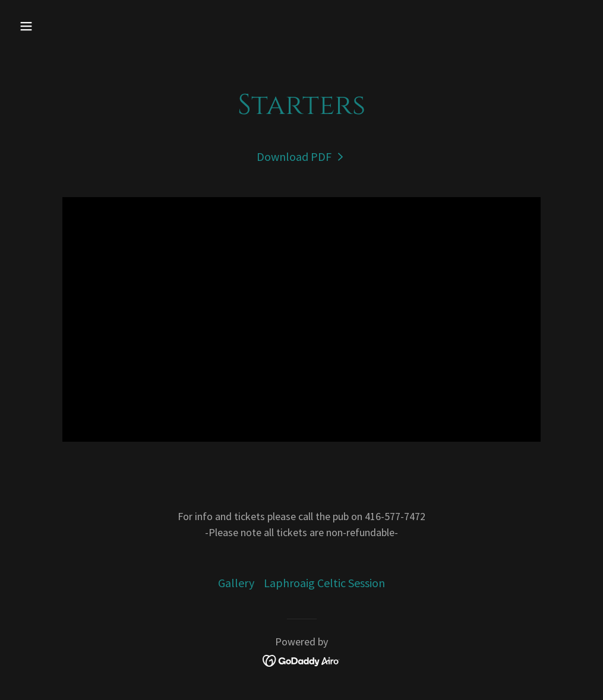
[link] (301, 156)
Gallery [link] (236, 583)
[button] (80, 26)
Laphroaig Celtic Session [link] (324, 583)
